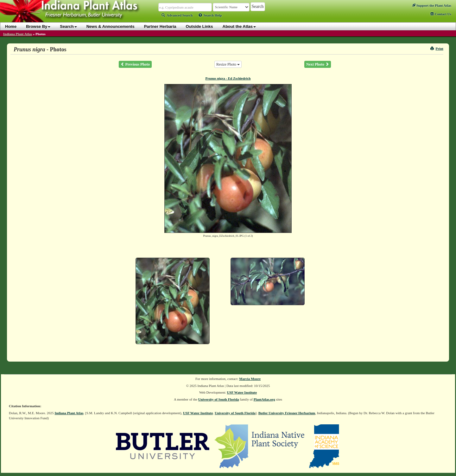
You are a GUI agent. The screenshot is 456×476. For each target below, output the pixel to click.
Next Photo (318, 64)
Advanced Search (177, 15)
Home (11, 26)
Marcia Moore (250, 379)
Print (437, 48)
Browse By (38, 26)
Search (68, 26)
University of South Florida (219, 399)
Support (432, 5)
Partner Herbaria (160, 26)
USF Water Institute (242, 392)
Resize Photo (228, 64)
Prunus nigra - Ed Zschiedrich (228, 78)
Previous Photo (135, 64)
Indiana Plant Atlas (18, 34)
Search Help (210, 15)
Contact (441, 14)
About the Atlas (239, 26)
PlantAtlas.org (264, 399)
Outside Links (199, 26)
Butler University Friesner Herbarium (287, 413)
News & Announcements (111, 26)
